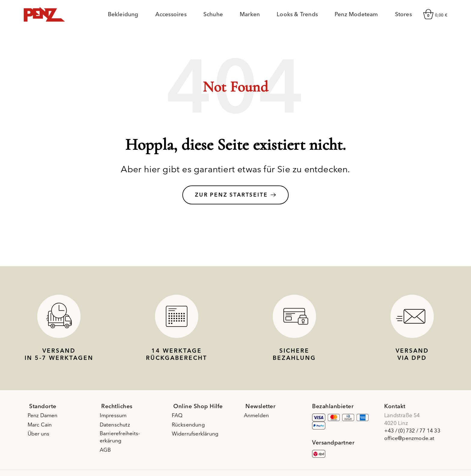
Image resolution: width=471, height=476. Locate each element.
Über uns (40, 437)
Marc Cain (42, 427)
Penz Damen (45, 418)
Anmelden (258, 418)
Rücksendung (190, 427)
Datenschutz (117, 427)
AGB (107, 453)
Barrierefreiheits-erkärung (122, 440)
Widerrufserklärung (197, 437)
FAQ (179, 418)
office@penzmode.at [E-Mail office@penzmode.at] (410, 441)
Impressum (115, 418)
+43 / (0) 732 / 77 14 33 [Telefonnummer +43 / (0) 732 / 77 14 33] (414, 434)
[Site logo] (44, 15)
